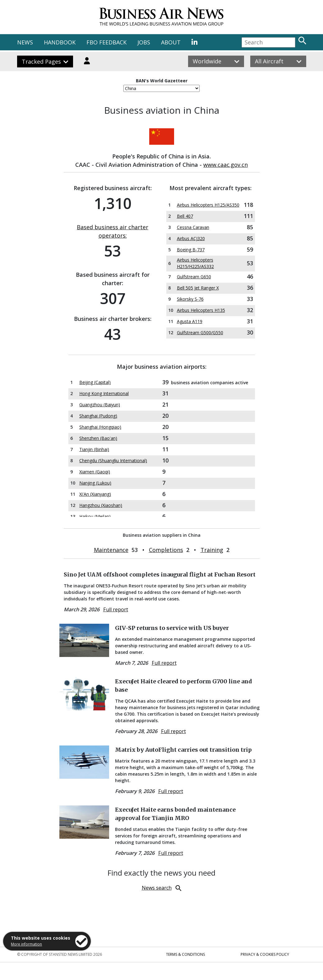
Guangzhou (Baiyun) (100, 405)
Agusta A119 (190, 321)
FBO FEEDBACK (106, 42)
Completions (166, 550)
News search (157, 888)
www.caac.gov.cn (226, 165)
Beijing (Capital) (95, 382)
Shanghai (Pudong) (98, 416)
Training (212, 550)
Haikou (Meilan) (95, 516)
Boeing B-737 (191, 250)
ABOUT (171, 42)
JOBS (144, 42)
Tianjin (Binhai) (94, 449)
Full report (116, 609)
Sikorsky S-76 (190, 299)
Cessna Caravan (193, 227)
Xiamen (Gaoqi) (95, 472)
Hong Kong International (104, 393)
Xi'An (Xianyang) (95, 494)
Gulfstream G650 (194, 277)
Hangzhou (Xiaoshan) (101, 505)
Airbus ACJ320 (191, 238)
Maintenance (111, 550)
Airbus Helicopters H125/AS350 (208, 205)
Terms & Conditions (185, 954)
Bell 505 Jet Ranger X (198, 288)
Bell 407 (185, 216)
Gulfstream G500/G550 (200, 333)
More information (26, 944)
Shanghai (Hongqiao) (100, 427)
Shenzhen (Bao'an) (98, 438)
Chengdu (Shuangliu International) (113, 460)
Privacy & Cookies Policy (265, 954)
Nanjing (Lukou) (95, 483)
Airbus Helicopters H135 (201, 310)
